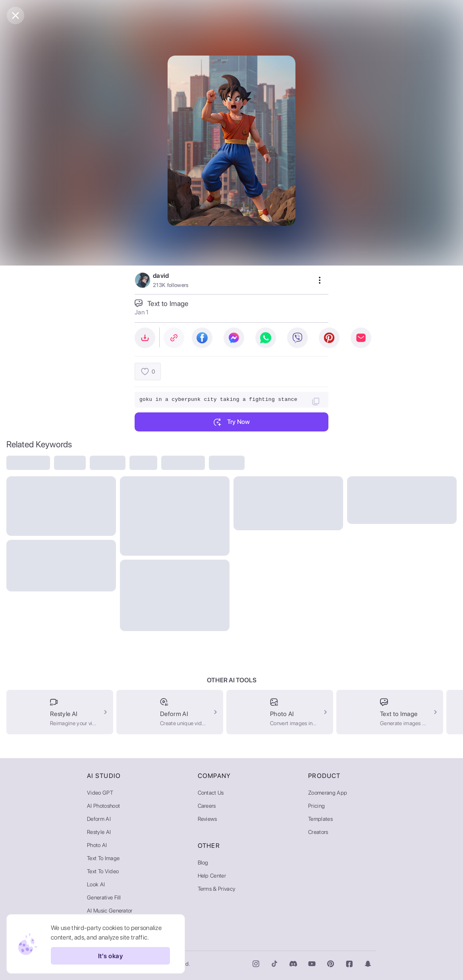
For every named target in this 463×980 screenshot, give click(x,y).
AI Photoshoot (103, 806)
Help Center (212, 876)
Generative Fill (104, 897)
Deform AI (99, 819)
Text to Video (103, 871)
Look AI (96, 884)
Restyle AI (99, 832)
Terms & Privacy (217, 889)
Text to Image (103, 858)
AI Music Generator (110, 911)
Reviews (207, 819)
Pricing (316, 806)
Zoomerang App (328, 793)
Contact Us (211, 793)
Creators (318, 832)
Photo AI (97, 845)
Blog (203, 863)
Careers (207, 806)
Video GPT (100, 793)
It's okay (110, 956)
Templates (320, 819)
